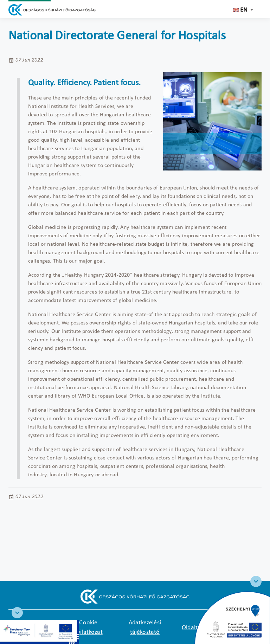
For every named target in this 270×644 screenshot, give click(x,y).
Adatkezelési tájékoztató (145, 627)
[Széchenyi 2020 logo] (256, 581)
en (244, 10)
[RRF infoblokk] (17, 613)
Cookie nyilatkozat (88, 627)
